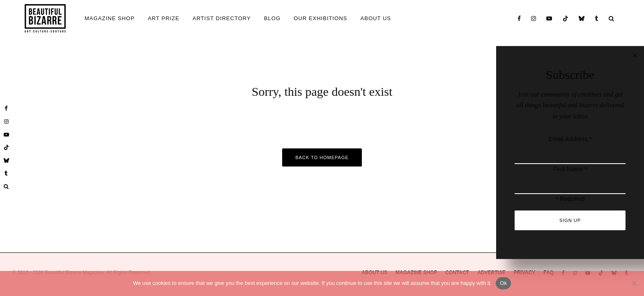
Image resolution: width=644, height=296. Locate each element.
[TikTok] (566, 18)
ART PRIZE (164, 18)
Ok (503, 283)
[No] (634, 283)
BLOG (272, 18)
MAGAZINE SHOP (110, 18)
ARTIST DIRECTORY (222, 18)
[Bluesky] (582, 18)
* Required (570, 199)
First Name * (570, 169)
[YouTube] (549, 18)
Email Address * (570, 139)
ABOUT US (376, 18)
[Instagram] (534, 18)
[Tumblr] (597, 18)
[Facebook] (519, 18)
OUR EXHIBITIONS (320, 18)
